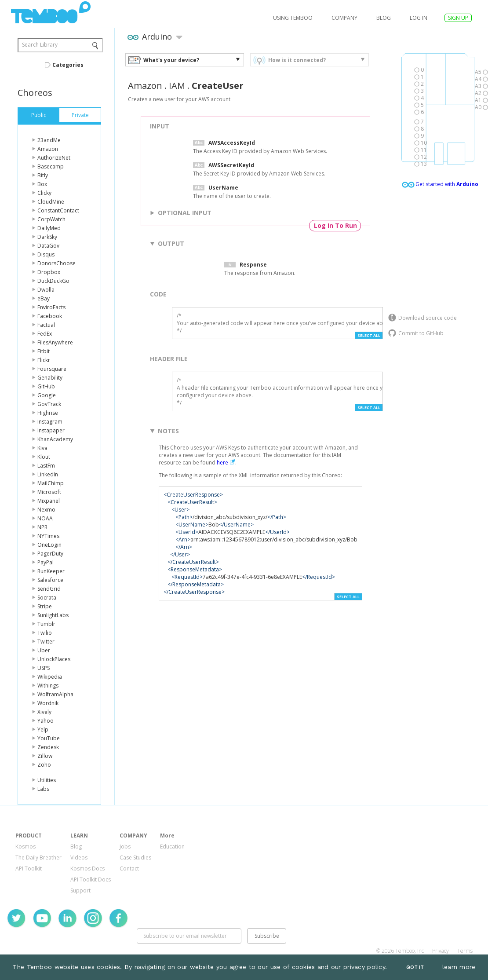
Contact (129, 868)
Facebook (50, 316)
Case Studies (135, 857)
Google (47, 395)
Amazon (48, 149)
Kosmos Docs (87, 868)
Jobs (125, 847)
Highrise (48, 413)
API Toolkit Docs (91, 879)
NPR (42, 527)
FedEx (45, 334)
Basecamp (51, 166)
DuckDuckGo (53, 281)
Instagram (50, 422)
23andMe (49, 140)
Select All (369, 335)
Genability (50, 378)
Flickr (44, 360)
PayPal (46, 562)
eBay (44, 298)
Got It (415, 967)
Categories (68, 65)
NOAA (45, 518)
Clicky (44, 193)
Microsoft (49, 492)
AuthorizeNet (54, 158)
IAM (177, 86)
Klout (44, 457)
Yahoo (46, 721)
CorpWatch (51, 219)
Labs (43, 789)
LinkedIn (48, 474)
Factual (46, 325)
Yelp (43, 730)
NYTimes (48, 536)
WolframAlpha (55, 694)
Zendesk (48, 747)
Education (172, 847)
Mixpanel (49, 501)
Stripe (45, 606)
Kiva (42, 448)
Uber (44, 650)
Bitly (43, 175)
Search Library (40, 45)
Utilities (47, 780)
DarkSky (47, 237)
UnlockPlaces (54, 659)
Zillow (45, 756)
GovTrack (49, 404)
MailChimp (51, 483)
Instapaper (51, 430)
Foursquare (52, 369)
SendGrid (49, 589)
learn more (459, 967)
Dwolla (46, 290)
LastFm (46, 466)
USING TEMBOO (293, 18)
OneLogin (49, 545)
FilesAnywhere (55, 342)
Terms (465, 951)
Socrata (47, 598)
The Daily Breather (38, 857)
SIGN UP (458, 18)
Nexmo (46, 510)
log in (419, 18)
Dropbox (49, 272)
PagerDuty (50, 554)
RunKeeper (51, 571)
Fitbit (44, 351)
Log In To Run (335, 225)
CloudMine (51, 202)
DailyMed (49, 228)
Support (80, 890)
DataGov (48, 246)
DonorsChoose (56, 263)
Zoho (44, 765)
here (222, 463)
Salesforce (50, 580)
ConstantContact (58, 210)
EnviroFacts (51, 307)
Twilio (45, 633)
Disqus (46, 254)
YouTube (49, 738)
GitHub (46, 386)
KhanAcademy (55, 439)
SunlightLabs (53, 615)
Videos (79, 857)
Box (42, 184)
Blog (384, 18)
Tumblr (46, 624)
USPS (44, 668)
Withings (48, 686)
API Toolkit (29, 868)
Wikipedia (50, 677)
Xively (44, 712)
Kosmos (25, 847)
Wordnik (48, 703)
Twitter (46, 642)
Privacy (441, 951)
